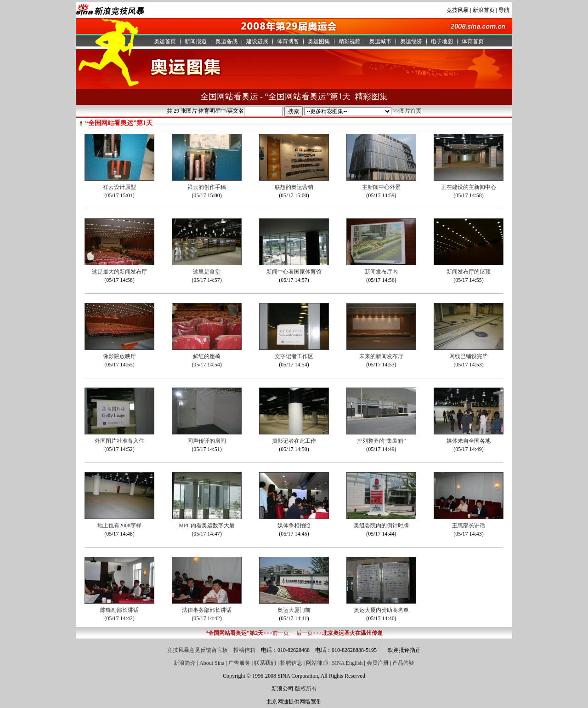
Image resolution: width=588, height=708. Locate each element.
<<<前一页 (276, 633)
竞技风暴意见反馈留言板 (198, 650)
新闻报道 (196, 41)
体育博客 (288, 41)
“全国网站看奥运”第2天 (234, 633)
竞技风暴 (458, 10)
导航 (504, 10)
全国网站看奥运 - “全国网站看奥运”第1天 (276, 97)
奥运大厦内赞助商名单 (381, 610)
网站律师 (317, 663)
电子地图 (442, 41)
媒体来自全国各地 (469, 441)
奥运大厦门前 (294, 610)
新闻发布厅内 (381, 272)
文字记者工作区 (294, 356)
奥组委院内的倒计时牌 (381, 525)
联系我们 (265, 663)
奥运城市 (380, 41)
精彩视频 (350, 41)
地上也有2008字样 (119, 525)
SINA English (347, 663)
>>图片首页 (407, 111)
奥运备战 (226, 41)
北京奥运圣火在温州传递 (352, 633)
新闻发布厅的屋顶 (469, 272)
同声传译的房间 (207, 441)
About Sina (212, 663)
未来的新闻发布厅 (381, 356)
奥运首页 (165, 41)
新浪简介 (185, 663)
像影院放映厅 (119, 356)
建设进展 (257, 41)
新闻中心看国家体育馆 (294, 272)
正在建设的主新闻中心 (469, 187)
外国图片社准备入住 (119, 441)
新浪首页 (484, 10)
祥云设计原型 (119, 187)
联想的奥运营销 (294, 187)
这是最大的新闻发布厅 (119, 272)
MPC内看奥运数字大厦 (206, 525)
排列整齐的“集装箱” (382, 441)
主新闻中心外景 (381, 187)
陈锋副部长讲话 (119, 610)
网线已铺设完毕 (469, 356)
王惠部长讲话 (469, 525)
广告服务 (239, 663)
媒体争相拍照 (294, 525)
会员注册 (378, 663)
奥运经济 (411, 41)
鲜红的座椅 (207, 356)
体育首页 (473, 41)
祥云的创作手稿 (207, 187)
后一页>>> (309, 633)
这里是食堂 (207, 272)
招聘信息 (291, 663)
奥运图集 (319, 41)
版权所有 (306, 689)
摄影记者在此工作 (294, 441)
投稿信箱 (244, 650)
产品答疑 (403, 663)
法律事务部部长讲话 (207, 610)
